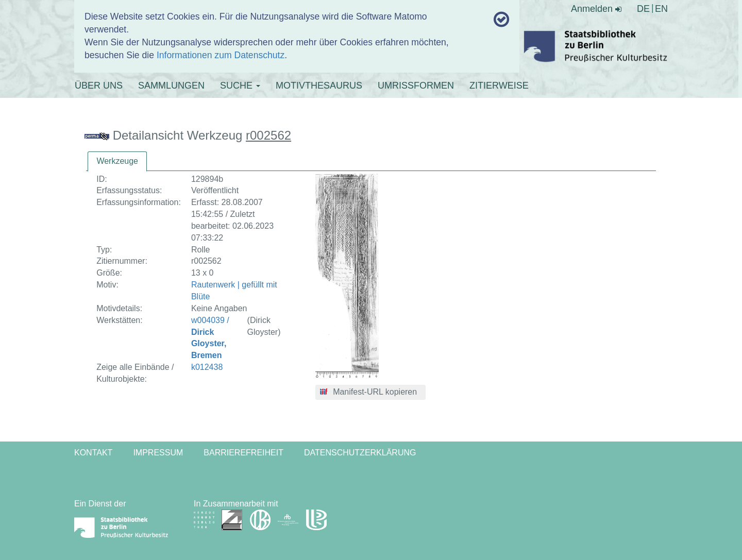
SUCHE (240, 86)
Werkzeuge (117, 161)
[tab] (117, 162)
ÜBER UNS (99, 86)
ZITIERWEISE (499, 86)
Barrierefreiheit (243, 453)
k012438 (207, 367)
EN (661, 9)
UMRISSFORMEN (416, 86)
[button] (371, 393)
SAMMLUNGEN (171, 86)
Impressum (158, 453)
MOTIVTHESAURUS (319, 86)
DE (643, 9)
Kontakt (93, 453)
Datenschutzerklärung (360, 453)
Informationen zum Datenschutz (221, 55)
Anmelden (596, 9)
